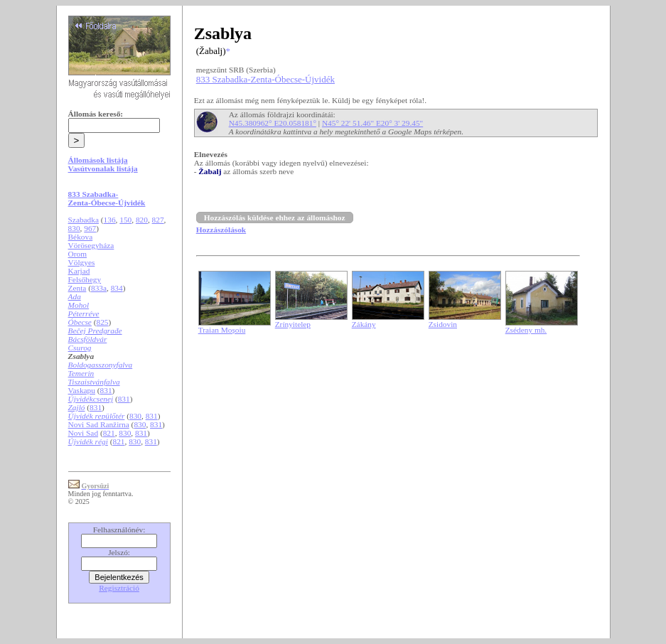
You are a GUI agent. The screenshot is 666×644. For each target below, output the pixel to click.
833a (99, 288)
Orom (77, 254)
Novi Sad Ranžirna (99, 424)
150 (125, 220)
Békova (81, 237)
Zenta (77, 288)
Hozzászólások (221, 230)
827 (158, 220)
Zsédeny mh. (526, 330)
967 (90, 228)
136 (110, 220)
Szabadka (84, 220)
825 (103, 322)
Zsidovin (443, 324)
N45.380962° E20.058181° (273, 123)
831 (106, 390)
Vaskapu (82, 390)
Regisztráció (119, 588)
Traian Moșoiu (222, 330)
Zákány (364, 324)
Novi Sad (83, 433)
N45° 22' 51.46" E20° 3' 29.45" (372, 123)
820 (142, 220)
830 (74, 228)
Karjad (79, 271)
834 (117, 288)
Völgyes (82, 262)
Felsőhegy (85, 279)
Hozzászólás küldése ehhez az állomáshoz (275, 218)
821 (109, 433)
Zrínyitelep (293, 324)
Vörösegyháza (91, 245)
